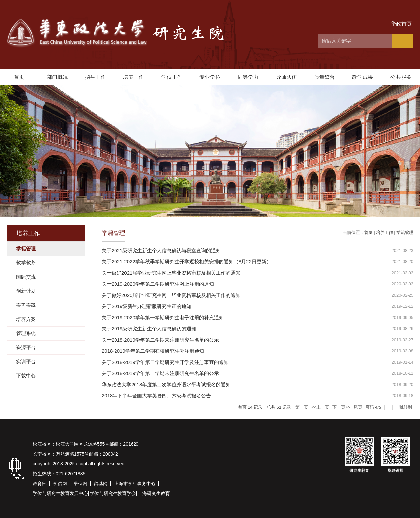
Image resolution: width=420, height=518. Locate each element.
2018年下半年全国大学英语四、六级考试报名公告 (156, 396)
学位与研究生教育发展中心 (60, 493)
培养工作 (134, 77)
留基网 (101, 484)
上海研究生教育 (154, 493)
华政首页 (401, 24)
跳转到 (406, 407)
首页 (19, 77)
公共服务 (401, 77)
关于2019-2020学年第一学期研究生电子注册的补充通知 (163, 317)
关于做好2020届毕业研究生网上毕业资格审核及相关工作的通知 (171, 295)
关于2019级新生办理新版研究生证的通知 (147, 306)
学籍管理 (405, 232)
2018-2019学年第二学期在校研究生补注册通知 (153, 351)
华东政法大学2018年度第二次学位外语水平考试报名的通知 (166, 384)
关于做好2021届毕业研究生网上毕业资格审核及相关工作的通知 (171, 273)
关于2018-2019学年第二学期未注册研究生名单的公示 (160, 340)
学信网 (60, 484)
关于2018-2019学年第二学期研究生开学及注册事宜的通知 (165, 362)
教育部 (40, 484)
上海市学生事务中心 (135, 484)
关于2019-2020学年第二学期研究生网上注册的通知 (158, 284)
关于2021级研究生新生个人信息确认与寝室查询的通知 (161, 250)
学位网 (80, 484)
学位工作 (172, 77)
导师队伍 (286, 77)
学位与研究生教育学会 (113, 493)
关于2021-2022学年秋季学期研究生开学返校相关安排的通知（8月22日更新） (187, 262)
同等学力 (248, 77)
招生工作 (95, 77)
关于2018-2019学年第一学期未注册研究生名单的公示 (160, 373)
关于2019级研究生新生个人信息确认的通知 (149, 329)
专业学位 (210, 77)
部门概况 (57, 77)
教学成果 (363, 77)
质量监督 (325, 77)
